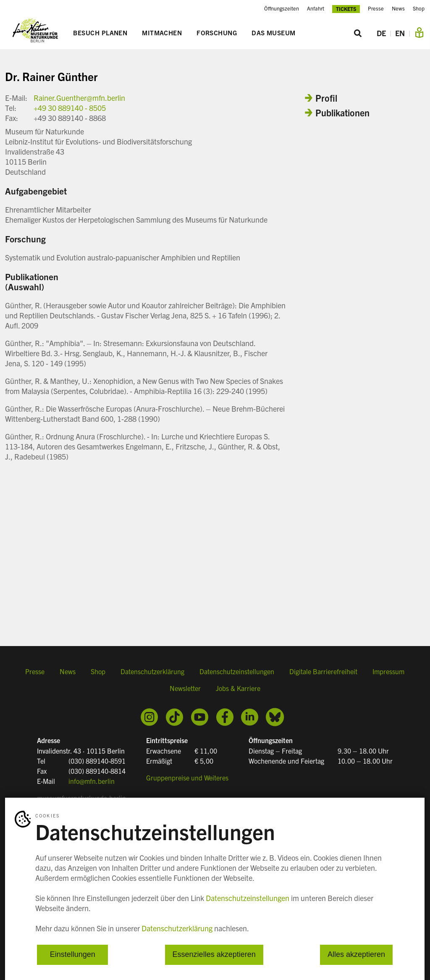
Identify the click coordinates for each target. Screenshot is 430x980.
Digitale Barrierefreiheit (323, 671)
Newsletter (185, 688)
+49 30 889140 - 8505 (70, 108)
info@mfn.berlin (92, 781)
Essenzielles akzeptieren (214, 955)
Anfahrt (316, 8)
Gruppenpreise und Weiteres (187, 778)
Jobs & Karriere (238, 688)
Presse (376, 8)
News (398, 8)
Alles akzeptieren (356, 955)
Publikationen (342, 112)
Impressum (388, 671)
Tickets (346, 9)
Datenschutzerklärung (152, 671)
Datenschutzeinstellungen (237, 671)
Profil (326, 98)
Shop (419, 8)
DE (381, 33)
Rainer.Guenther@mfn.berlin (79, 98)
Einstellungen (73, 955)
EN (400, 33)
